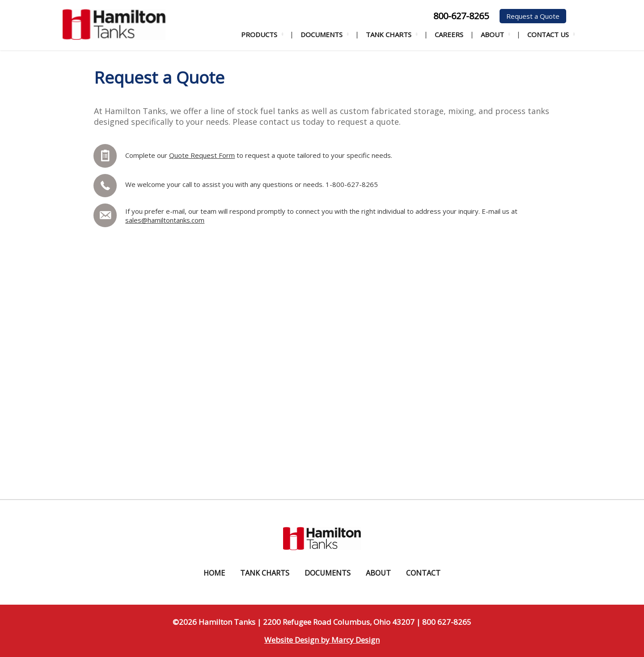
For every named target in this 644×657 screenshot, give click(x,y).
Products (259, 34)
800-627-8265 (461, 16)
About (492, 34)
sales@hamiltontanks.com (165, 220)
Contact (423, 573)
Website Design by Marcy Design (322, 640)
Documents (322, 34)
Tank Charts (389, 34)
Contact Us (548, 34)
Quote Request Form (202, 155)
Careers (449, 34)
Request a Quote (533, 16)
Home (214, 573)
